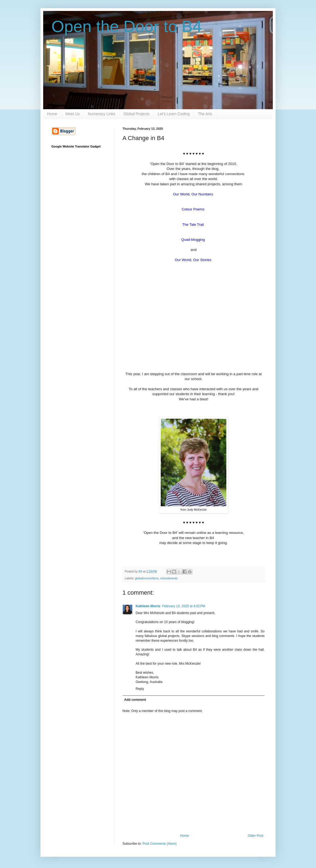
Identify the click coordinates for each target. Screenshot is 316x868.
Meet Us (72, 114)
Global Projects (137, 114)
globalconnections (147, 578)
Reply (140, 689)
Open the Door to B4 (127, 26)
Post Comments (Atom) (160, 844)
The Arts (205, 114)
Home (52, 114)
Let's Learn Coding (174, 114)
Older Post (255, 836)
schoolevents (169, 578)
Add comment (135, 700)
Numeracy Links (101, 114)
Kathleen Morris (148, 606)
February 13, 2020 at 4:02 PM (184, 606)
